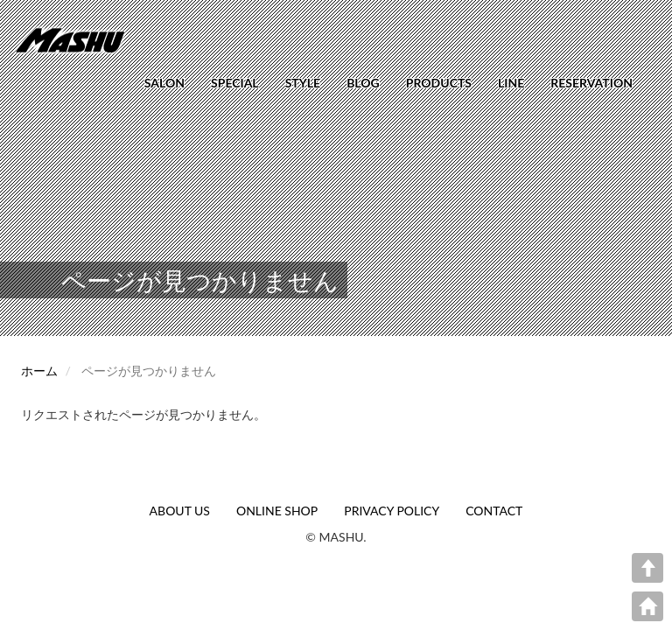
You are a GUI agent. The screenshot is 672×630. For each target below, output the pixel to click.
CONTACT (494, 511)
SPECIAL (235, 83)
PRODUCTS (439, 83)
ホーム (39, 371)
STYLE (303, 83)
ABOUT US (180, 511)
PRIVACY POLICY (392, 511)
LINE (511, 83)
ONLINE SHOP (277, 511)
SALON (164, 83)
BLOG (363, 83)
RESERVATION (591, 83)
